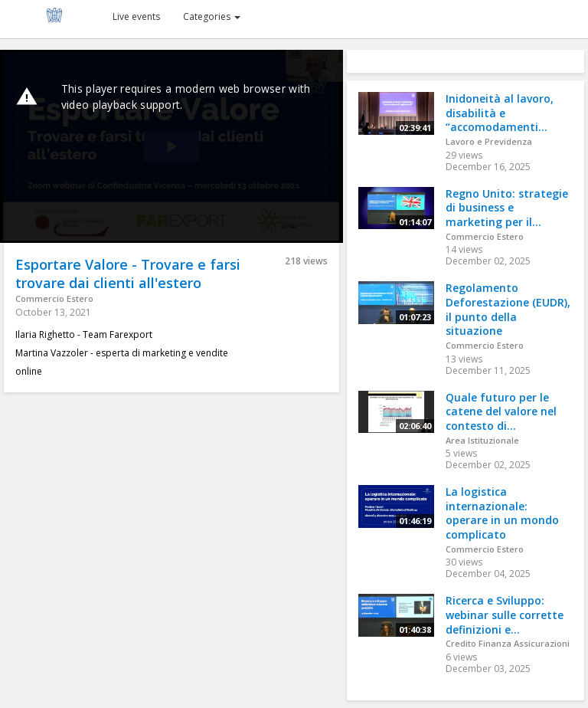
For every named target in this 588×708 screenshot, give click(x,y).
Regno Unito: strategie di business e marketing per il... (507, 208)
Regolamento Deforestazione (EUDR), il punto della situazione (508, 309)
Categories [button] (212, 16)
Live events (136, 16)
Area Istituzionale (482, 440)
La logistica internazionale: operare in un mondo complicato (502, 513)
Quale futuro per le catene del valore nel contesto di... (501, 411)
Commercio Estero (54, 298)
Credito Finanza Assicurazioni (508, 643)
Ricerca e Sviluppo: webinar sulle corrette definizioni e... (505, 615)
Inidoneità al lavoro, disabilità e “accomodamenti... (500, 113)
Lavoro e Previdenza (489, 141)
